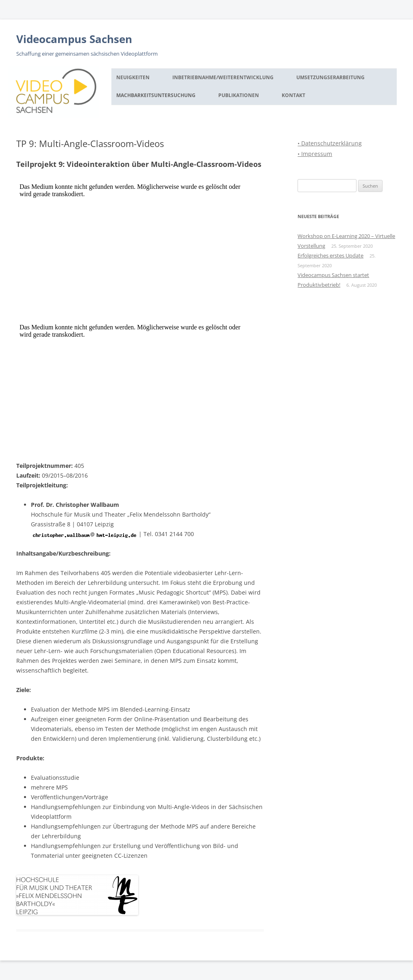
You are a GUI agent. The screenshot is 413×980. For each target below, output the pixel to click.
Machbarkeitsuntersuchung (156, 95)
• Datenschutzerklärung (330, 143)
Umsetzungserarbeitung (330, 77)
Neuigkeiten (133, 77)
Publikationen (239, 95)
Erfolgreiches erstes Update (330, 255)
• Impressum (315, 154)
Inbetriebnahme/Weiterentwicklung (223, 77)
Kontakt (293, 95)
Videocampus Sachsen (74, 39)
